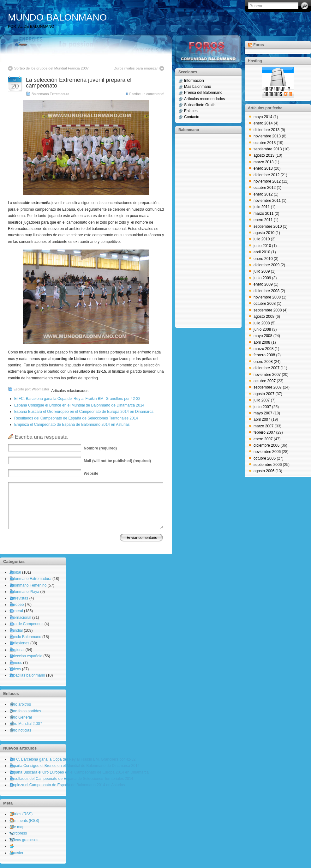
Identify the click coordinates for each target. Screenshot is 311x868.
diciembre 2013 (266, 130)
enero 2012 (263, 194)
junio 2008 (262, 329)
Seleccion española (26, 656)
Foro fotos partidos (25, 711)
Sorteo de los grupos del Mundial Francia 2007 (51, 68)
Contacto (192, 117)
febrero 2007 (264, 432)
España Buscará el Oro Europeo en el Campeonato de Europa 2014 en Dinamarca (84, 412)
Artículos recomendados (204, 99)
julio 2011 (262, 207)
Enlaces (191, 111)
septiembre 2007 (268, 387)
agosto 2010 (264, 233)
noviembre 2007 (267, 375)
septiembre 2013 (268, 149)
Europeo (17, 605)
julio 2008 (262, 323)
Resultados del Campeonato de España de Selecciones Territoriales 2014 (76, 418)
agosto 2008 (264, 316)
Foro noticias (20, 730)
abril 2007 (262, 419)
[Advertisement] (204, 230)
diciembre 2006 (266, 445)
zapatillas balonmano (27, 675)
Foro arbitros (20, 704)
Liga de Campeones (26, 624)
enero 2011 (263, 220)
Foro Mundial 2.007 (26, 724)
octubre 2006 (265, 458)
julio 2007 (262, 400)
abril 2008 (262, 342)
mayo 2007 (263, 413)
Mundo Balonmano (25, 637)
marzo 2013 (263, 162)
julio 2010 (262, 239)
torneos (16, 663)
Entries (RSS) (21, 814)
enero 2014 (263, 123)
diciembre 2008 (266, 291)
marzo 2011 (263, 214)
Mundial (16, 630)
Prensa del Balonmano (203, 93)
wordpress (18, 833)
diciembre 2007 (266, 368)
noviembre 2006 (267, 452)
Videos (15, 669)
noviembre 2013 (267, 136)
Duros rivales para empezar (136, 68)
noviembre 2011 (267, 201)
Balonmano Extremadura (50, 94)
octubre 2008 (265, 304)
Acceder (16, 853)
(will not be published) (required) (117, 461)
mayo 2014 (263, 117)
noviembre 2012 (267, 181)
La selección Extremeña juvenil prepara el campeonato (79, 83)
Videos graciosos (24, 840)
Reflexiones (19, 643)
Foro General (21, 717)
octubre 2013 (265, 143)
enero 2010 (263, 259)
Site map (17, 827)
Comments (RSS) (24, 821)
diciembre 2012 (266, 175)
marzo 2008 (263, 349)
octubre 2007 (265, 381)
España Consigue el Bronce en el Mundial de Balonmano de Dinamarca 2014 (79, 405)
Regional (17, 650)
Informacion (194, 81)
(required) (100, 448)
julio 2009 (262, 271)
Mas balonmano (197, 87)
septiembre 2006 (268, 465)
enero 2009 (263, 284)
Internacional (20, 618)
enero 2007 (263, 439)
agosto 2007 (264, 394)
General (16, 611)
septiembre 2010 (268, 226)
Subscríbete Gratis (200, 105)
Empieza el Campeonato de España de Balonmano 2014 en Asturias (72, 425)
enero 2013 (263, 168)
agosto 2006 (264, 471)
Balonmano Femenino (28, 585)
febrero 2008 (264, 355)
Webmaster (41, 389)
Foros (258, 45)
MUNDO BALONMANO (57, 17)
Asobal (15, 572)
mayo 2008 (263, 336)
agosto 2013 (264, 155)
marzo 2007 (263, 426)
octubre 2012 (265, 188)
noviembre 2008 (267, 297)
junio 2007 (262, 407)
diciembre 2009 (266, 265)
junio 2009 (262, 278)
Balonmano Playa (24, 592)
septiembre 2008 (268, 310)
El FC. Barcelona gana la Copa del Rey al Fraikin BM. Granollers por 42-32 (77, 399)
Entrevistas (19, 598)
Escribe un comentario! (147, 94)
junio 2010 (262, 246)
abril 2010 (262, 252)
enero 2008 (263, 362)
